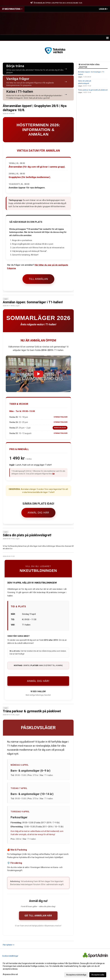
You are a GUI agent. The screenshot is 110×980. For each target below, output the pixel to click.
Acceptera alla (98, 975)
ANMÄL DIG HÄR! (38, 681)
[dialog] (55, 969)
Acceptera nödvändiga (76, 975)
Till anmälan (38, 279)
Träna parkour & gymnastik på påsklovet (32, 711)
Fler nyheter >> (9, 945)
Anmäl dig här (38, 513)
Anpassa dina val (10, 974)
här (53, 474)
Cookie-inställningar (10, 956)
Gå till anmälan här (38, 916)
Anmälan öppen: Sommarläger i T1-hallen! (33, 302)
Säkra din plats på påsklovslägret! (27, 535)
